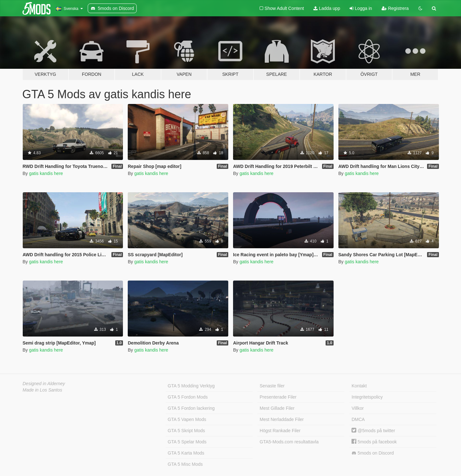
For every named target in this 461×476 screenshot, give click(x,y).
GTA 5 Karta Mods (186, 453)
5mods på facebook (374, 442)
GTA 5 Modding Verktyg (191, 386)
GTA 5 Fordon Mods (188, 397)
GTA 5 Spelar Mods (187, 442)
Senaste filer (272, 386)
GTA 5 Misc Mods (185, 464)
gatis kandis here (46, 173)
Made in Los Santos (43, 390)
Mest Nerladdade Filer (282, 419)
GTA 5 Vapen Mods (187, 419)
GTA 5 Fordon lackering (191, 408)
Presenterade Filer (278, 397)
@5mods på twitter (373, 431)
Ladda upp (327, 8)
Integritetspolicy (367, 397)
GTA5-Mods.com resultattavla (289, 442)
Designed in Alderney (44, 384)
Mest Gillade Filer (277, 408)
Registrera (395, 8)
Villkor (358, 408)
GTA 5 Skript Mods (186, 431)
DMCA (358, 419)
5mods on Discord (373, 453)
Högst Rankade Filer (280, 431)
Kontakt (359, 386)
